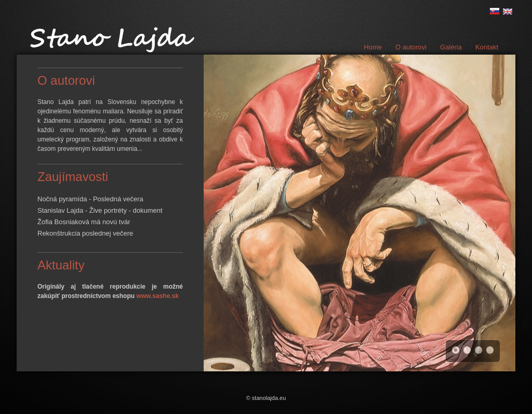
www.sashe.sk (157, 296)
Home (373, 47)
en (508, 11)
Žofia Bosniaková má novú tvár (84, 222)
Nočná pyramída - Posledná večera (90, 199)
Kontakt (487, 47)
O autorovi (411, 47)
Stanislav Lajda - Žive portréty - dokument (100, 210)
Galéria (451, 47)
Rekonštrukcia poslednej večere (85, 233)
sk (495, 11)
